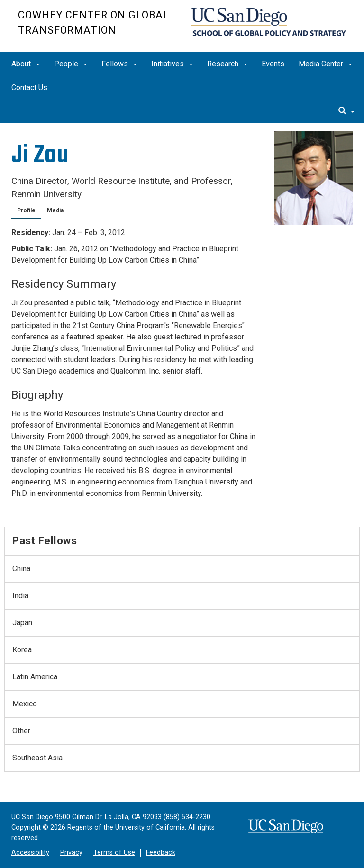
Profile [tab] (26, 210)
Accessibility (30, 853)
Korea (22, 650)
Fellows (119, 64)
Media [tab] (55, 210)
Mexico (25, 704)
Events (273, 64)
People (71, 64)
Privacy (71, 853)
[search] (346, 111)
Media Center (325, 64)
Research (227, 64)
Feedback (161, 853)
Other (21, 731)
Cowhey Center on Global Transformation (94, 23)
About (26, 64)
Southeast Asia (37, 758)
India (20, 596)
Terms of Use (114, 853)
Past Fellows (45, 540)
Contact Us (29, 87)
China (21, 569)
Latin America (35, 677)
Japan (22, 623)
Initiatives (172, 64)
